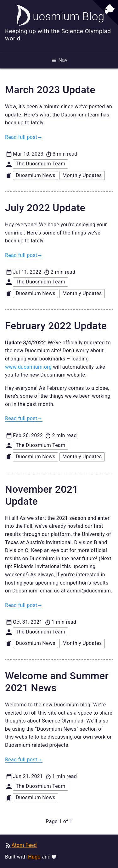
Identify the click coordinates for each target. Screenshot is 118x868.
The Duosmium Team (41, 164)
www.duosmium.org (28, 367)
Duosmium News (36, 175)
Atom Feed (24, 845)
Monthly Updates (82, 175)
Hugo (34, 857)
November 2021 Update (42, 495)
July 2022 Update (45, 208)
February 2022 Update (56, 326)
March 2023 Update (50, 90)
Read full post (21, 137)
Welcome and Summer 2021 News (57, 682)
